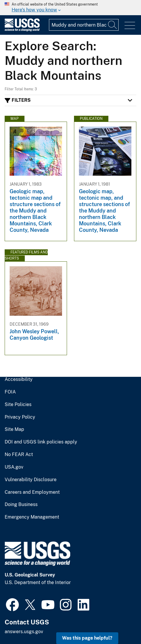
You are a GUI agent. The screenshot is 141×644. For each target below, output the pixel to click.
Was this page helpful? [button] (87, 638)
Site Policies (18, 405)
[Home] (22, 30)
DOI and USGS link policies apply (41, 442)
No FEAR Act (19, 455)
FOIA (10, 392)
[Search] (113, 25)
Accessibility (19, 379)
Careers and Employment (32, 492)
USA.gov (14, 467)
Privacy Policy (20, 417)
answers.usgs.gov (24, 632)
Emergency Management (32, 517)
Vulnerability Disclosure (31, 480)
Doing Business (21, 505)
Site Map (14, 429)
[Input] (84, 25)
